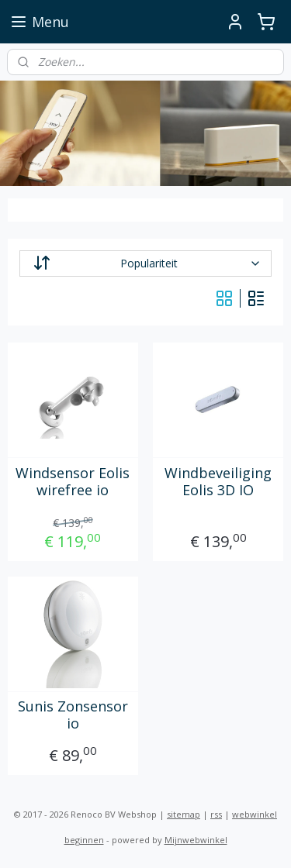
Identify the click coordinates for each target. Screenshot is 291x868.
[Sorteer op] (146, 263)
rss (216, 814)
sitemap (184, 814)
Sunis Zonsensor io (73, 716)
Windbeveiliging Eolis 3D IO (218, 482)
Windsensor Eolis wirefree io (73, 482)
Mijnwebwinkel (196, 840)
